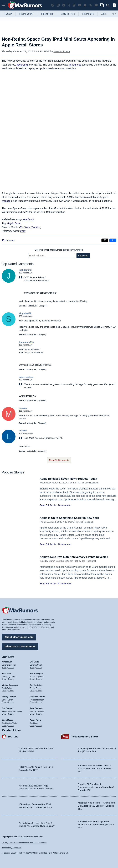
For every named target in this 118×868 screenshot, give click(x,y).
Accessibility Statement (11, 848)
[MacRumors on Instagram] (58, 5)
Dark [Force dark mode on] (66, 853)
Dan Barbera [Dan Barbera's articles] (7, 708)
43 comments (8, 240)
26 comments (65, 505)
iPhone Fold (47, 14)
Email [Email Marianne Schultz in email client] (32, 702)
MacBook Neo (68, 14)
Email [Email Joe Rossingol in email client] (32, 679)
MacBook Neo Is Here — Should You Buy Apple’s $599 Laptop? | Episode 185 (96, 805)
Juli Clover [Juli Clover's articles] (7, 673)
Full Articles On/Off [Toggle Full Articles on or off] (27, 853)
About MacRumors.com (19, 636)
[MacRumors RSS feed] (91, 5)
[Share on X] (105, 240)
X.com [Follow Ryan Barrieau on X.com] (39, 713)
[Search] (109, 5)
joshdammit (25, 270)
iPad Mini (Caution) (30, 227)
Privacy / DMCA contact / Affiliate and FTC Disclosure (24, 843)
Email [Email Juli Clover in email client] (4, 679)
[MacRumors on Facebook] (64, 5)
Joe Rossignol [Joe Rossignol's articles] (36, 673)
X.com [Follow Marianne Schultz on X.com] (39, 702)
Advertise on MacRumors (20, 646)
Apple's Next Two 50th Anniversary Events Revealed (76, 557)
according (22, 65)
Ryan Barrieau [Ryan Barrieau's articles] (36, 708)
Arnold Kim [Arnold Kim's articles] (7, 661)
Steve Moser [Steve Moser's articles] (7, 719)
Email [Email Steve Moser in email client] (4, 725)
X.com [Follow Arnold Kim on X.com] (11, 667)
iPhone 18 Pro (27, 14)
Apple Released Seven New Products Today (70, 479)
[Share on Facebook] (113, 240)
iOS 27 (8, 14)
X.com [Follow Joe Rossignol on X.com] (39, 679)
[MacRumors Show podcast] (53, 5)
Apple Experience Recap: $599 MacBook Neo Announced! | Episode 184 (96, 824)
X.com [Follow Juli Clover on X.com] (11, 679)
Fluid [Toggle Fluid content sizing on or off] (39, 853)
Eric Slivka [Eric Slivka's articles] (35, 661)
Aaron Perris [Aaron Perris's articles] (35, 719)
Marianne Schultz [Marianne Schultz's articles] (38, 696)
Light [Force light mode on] (60, 853)
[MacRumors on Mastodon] (74, 5)
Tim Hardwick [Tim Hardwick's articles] (36, 684)
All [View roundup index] (114, 14)
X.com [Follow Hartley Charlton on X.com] (11, 702)
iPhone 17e (88, 14)
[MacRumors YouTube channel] (80, 5)
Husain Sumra (62, 51)
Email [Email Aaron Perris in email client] (32, 725)
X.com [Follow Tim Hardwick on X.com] (39, 690)
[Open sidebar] (114, 6)
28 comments (65, 544)
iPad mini (29, 219)
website (6, 201)
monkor (23, 408)
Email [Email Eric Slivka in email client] (32, 667)
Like (36, 306)
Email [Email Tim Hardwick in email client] (32, 690)
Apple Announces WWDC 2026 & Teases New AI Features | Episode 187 (95, 768)
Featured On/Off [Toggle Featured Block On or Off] (10, 853)
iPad (23, 231)
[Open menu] (4, 5)
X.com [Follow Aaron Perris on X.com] (39, 725)
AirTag (104, 14)
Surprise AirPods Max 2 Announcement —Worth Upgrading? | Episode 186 (97, 787)
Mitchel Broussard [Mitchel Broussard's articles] (10, 684)
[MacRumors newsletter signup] (96, 5)
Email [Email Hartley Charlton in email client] (4, 702)
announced (75, 65)
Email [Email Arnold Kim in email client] (4, 667)
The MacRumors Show (84, 736)
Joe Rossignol (92, 483)
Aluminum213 (26, 342)
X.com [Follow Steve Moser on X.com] (11, 725)
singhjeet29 (25, 313)
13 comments (65, 583)
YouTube (13, 736)
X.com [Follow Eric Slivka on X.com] (39, 667)
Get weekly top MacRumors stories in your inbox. (59, 250)
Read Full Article (48, 505)
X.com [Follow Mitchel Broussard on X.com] (11, 690)
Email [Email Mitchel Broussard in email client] (4, 690)
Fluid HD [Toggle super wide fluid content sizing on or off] (47, 853)
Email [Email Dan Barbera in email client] (4, 713)
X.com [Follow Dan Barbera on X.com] (11, 713)
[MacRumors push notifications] (85, 5)
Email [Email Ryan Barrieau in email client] (32, 713)
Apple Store (14, 223)
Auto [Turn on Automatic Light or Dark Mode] (55, 853)
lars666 (23, 431)
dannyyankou (26, 377)
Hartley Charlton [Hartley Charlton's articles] (9, 696)
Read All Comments (59, 460)
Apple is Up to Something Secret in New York (71, 518)
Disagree (43, 306)
